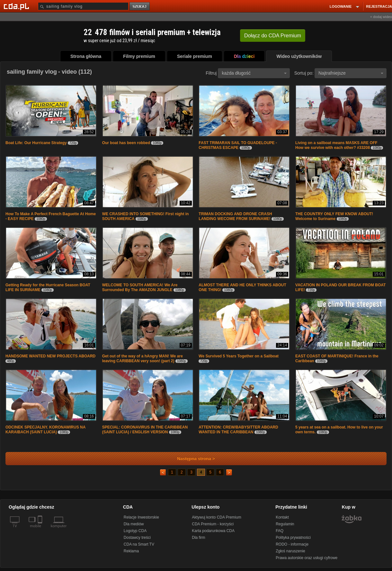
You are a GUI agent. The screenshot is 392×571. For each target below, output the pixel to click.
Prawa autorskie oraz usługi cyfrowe (307, 558)
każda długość (254, 73)
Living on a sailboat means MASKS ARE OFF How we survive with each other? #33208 (336, 145)
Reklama (131, 551)
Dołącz (273, 36)
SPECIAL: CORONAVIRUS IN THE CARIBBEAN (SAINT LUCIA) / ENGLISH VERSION (145, 430)
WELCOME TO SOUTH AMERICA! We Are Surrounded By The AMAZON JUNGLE (140, 287)
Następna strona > (192, 459)
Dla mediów (134, 524)
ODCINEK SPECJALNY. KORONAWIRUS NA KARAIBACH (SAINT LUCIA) (45, 430)
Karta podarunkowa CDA (213, 531)
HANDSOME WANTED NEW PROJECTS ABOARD (50, 356)
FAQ (280, 531)
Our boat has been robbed (126, 143)
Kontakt (282, 517)
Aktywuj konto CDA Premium (216, 517)
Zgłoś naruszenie (290, 551)
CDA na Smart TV (139, 544)
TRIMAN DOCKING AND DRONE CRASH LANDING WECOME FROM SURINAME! (235, 216)
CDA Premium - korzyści (213, 524)
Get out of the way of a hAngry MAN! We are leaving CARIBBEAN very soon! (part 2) (143, 359)
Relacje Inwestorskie (141, 517)
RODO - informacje (292, 544)
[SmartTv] (41, 530)
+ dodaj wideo (381, 17)
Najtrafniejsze (351, 73)
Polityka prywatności (293, 538)
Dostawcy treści (137, 538)
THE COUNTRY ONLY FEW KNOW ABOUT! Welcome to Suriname (334, 216)
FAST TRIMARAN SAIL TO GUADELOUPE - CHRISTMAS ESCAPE (238, 145)
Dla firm (198, 538)
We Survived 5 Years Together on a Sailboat (239, 356)
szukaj (140, 7)
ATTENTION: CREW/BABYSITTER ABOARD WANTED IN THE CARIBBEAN (238, 430)
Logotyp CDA (135, 531)
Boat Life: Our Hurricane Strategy (36, 143)
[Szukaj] (83, 6)
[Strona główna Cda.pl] (17, 6)
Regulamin (285, 524)
